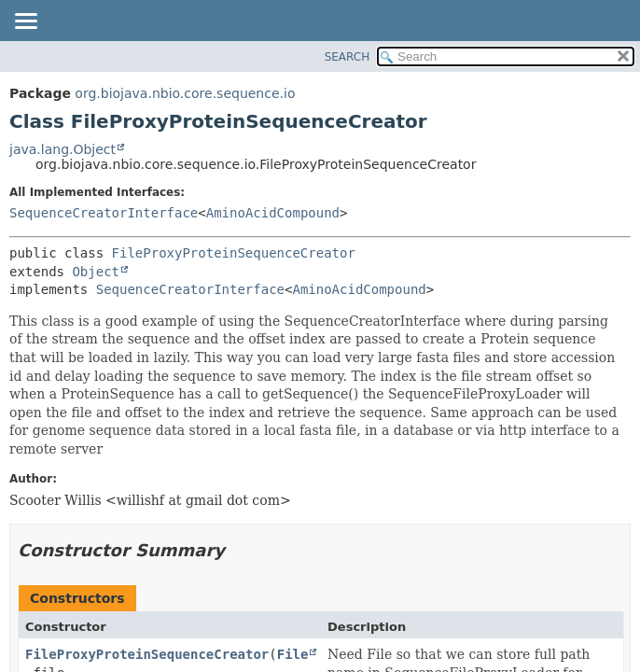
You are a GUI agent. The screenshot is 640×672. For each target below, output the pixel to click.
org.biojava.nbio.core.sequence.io (185, 93)
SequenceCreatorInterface (104, 213)
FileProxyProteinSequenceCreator (234, 253)
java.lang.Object (63, 149)
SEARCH (348, 57)
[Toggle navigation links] (25, 22)
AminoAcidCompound (273, 213)
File (293, 654)
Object (96, 272)
